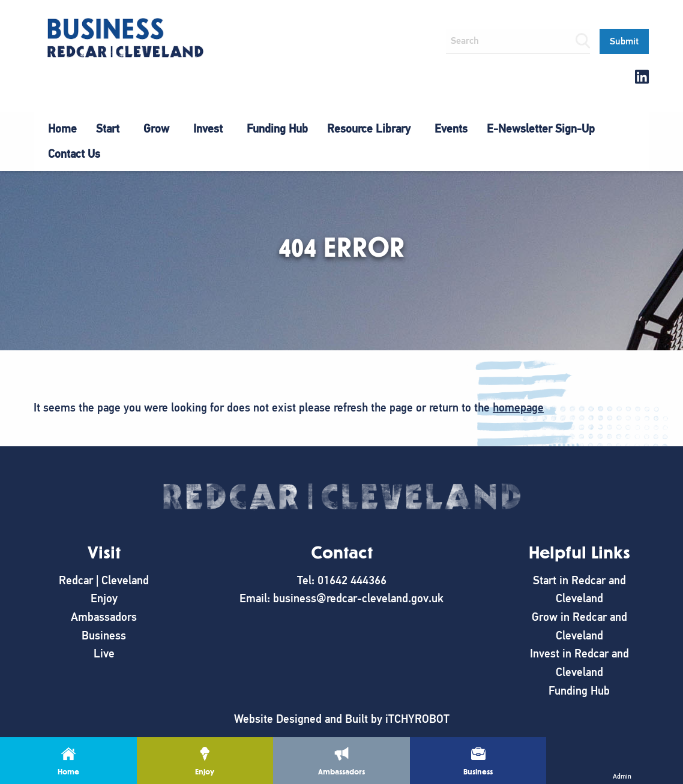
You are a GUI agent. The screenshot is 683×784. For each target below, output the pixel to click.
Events (451, 129)
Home (62, 129)
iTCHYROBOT (417, 719)
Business (104, 636)
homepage (518, 408)
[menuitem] (62, 129)
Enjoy (104, 598)
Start (108, 129)
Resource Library (369, 129)
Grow (156, 129)
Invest (208, 129)
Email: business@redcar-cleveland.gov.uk (342, 598)
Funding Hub (277, 129)
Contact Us (74, 154)
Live (104, 654)
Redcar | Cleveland (104, 580)
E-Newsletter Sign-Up (541, 129)
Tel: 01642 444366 (342, 580)
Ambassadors (104, 617)
